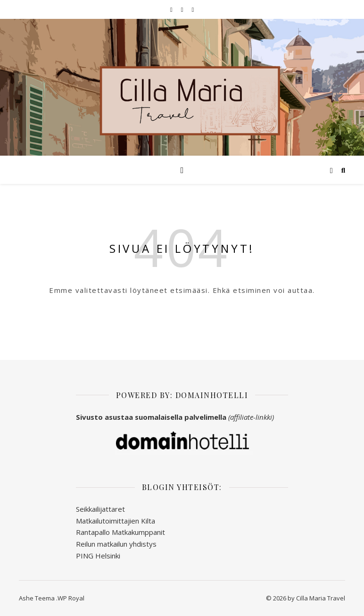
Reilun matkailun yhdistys (116, 544)
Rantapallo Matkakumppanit (120, 532)
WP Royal (71, 598)
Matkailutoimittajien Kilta (116, 521)
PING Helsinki (98, 556)
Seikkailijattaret (100, 509)
